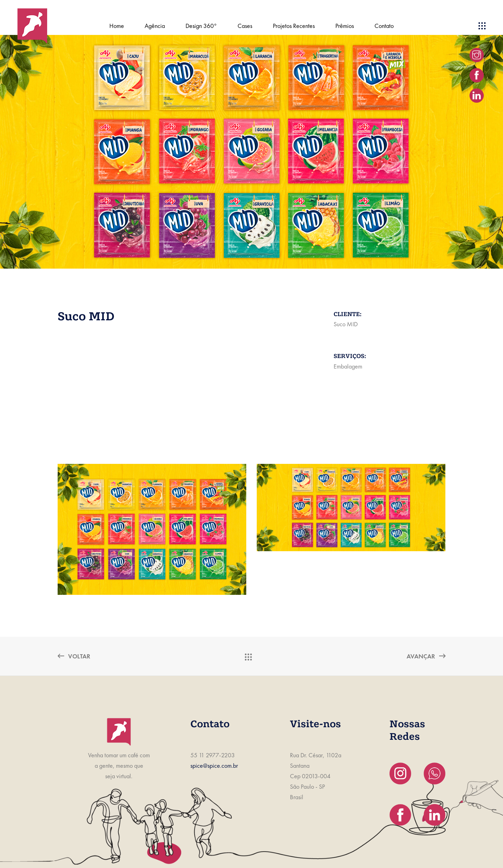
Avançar (426, 656)
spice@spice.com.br (214, 765)
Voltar (74, 656)
